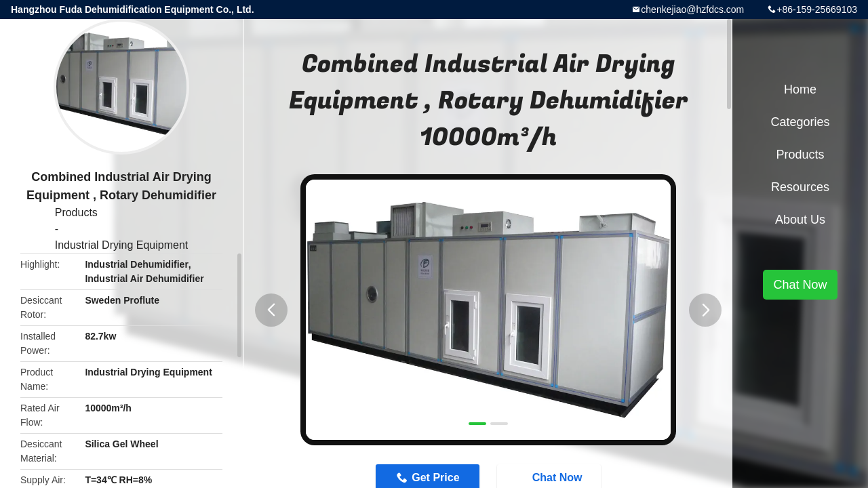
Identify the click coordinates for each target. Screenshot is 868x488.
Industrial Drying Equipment (122, 245)
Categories (800, 122)
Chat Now (800, 285)
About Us (800, 220)
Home (800, 89)
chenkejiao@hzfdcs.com (692, 9)
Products (76, 212)
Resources (800, 187)
